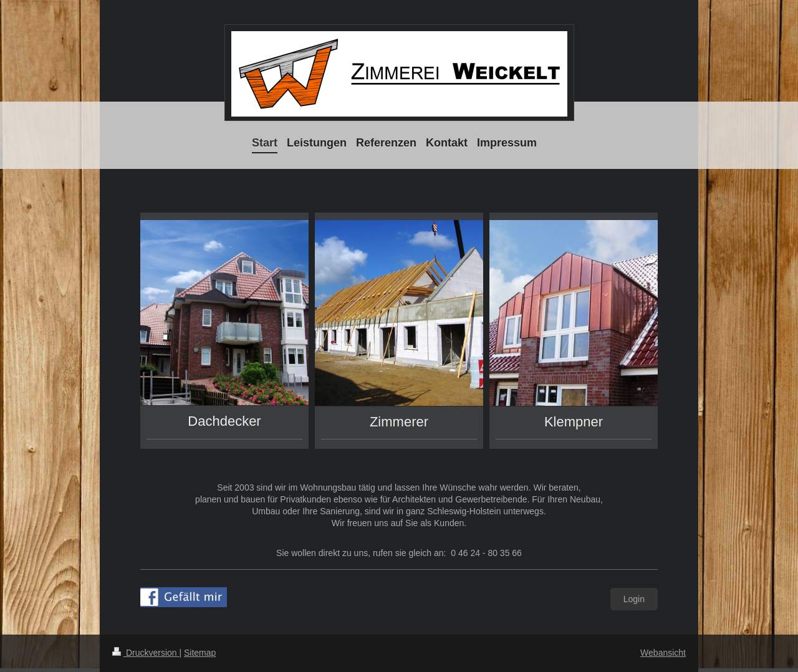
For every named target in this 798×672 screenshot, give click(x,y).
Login (634, 599)
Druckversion (146, 653)
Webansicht (663, 653)
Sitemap (200, 653)
